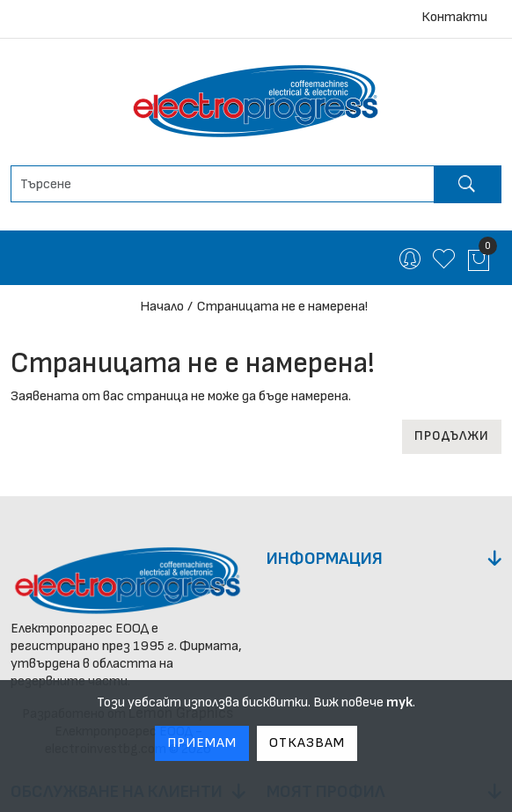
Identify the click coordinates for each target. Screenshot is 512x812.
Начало (162, 307)
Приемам (202, 743)
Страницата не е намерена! (282, 307)
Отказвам (307, 743)
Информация (325, 559)
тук (399, 702)
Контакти (454, 17)
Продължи (452, 436)
